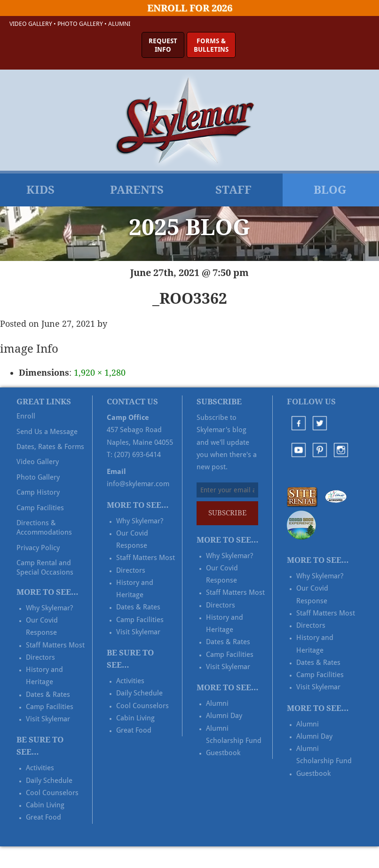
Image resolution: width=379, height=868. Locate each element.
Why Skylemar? (49, 608)
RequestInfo (163, 45)
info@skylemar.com (138, 484)
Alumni (119, 24)
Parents (137, 190)
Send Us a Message (47, 432)
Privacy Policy (38, 548)
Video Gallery (31, 24)
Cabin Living (45, 805)
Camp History (38, 492)
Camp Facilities (40, 508)
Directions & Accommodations (44, 528)
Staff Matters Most (55, 645)
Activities (40, 768)
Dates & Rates (48, 694)
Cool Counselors (52, 793)
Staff (233, 190)
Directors (40, 657)
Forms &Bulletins (211, 45)
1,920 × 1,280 (100, 373)
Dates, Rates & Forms (50, 447)
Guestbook (223, 753)
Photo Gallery (80, 24)
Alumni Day (224, 716)
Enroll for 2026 (190, 8)
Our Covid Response (42, 626)
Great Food (43, 817)
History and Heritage (44, 676)
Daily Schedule (49, 781)
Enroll (26, 416)
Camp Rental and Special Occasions (45, 568)
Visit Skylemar (48, 719)
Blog (330, 190)
